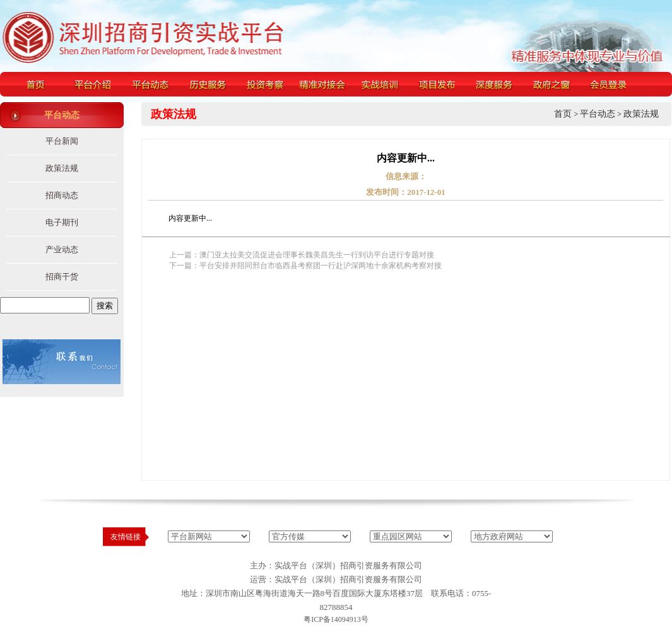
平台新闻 (62, 141)
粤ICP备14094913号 (336, 619)
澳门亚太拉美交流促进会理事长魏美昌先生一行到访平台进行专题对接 (317, 255)
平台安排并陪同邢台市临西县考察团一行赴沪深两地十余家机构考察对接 (321, 266)
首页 (563, 114)
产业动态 (62, 249)
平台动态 (598, 114)
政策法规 (62, 168)
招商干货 (62, 277)
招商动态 (62, 195)
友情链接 (126, 537)
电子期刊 (62, 222)
